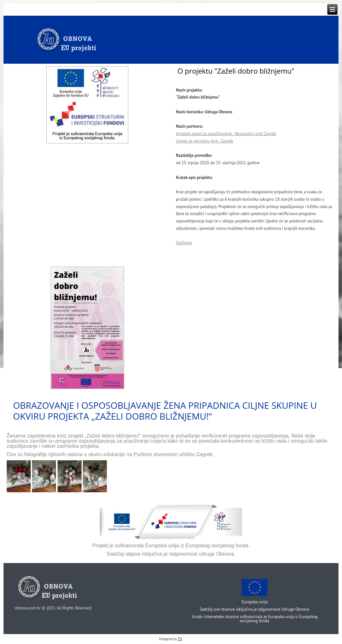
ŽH (180, 639)
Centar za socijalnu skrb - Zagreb (205, 141)
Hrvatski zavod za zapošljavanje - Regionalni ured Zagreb (226, 134)
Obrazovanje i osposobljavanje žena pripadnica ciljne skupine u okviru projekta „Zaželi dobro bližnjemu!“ (165, 411)
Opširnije (184, 243)
